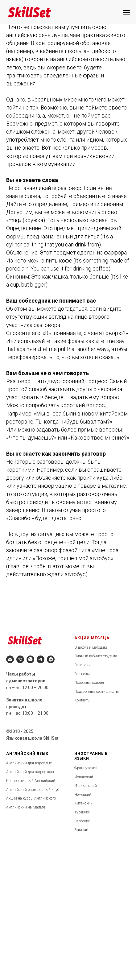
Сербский (82, 821)
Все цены (82, 674)
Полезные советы (89, 683)
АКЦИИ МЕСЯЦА (92, 638)
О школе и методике (91, 647)
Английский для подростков (30, 772)
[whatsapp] (30, 659)
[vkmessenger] (51, 659)
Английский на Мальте (26, 807)
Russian (81, 830)
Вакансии (82, 665)
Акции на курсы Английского (31, 798)
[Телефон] (20, 659)
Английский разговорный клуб (33, 790)
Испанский (84, 777)
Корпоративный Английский (31, 781)
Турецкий (82, 812)
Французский (86, 768)
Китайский (83, 803)
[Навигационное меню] (126, 12)
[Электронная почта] (10, 659)
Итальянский (86, 786)
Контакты (82, 700)
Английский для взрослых (29, 763)
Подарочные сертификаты (97, 692)
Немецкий (83, 795)
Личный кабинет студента (96, 656)
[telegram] (41, 659)
